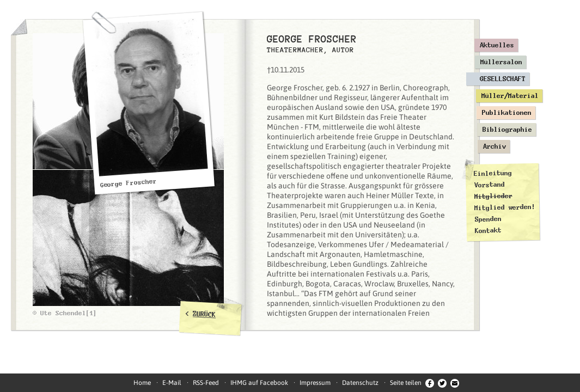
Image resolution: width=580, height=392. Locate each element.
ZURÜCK (204, 314)
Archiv (494, 146)
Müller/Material (510, 96)
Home (142, 383)
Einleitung (493, 173)
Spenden (488, 219)
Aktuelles (497, 45)
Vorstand (489, 185)
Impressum (315, 383)
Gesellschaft (503, 79)
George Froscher (129, 183)
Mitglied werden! (505, 207)
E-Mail (172, 383)
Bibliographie (507, 130)
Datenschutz (360, 383)
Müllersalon (501, 62)
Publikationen (507, 113)
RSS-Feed (206, 383)
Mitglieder (493, 196)
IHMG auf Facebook (259, 383)
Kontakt (488, 231)
